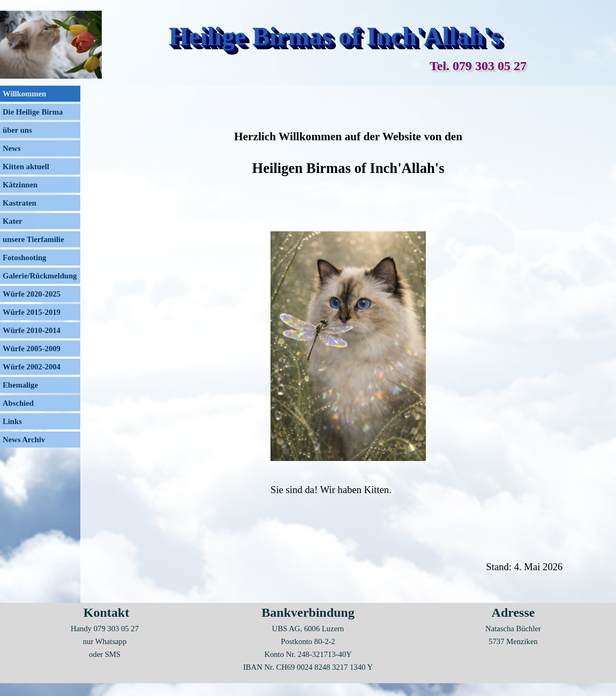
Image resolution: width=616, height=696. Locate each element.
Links (12, 421)
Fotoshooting (24, 258)
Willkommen (24, 94)
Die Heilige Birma (33, 112)
